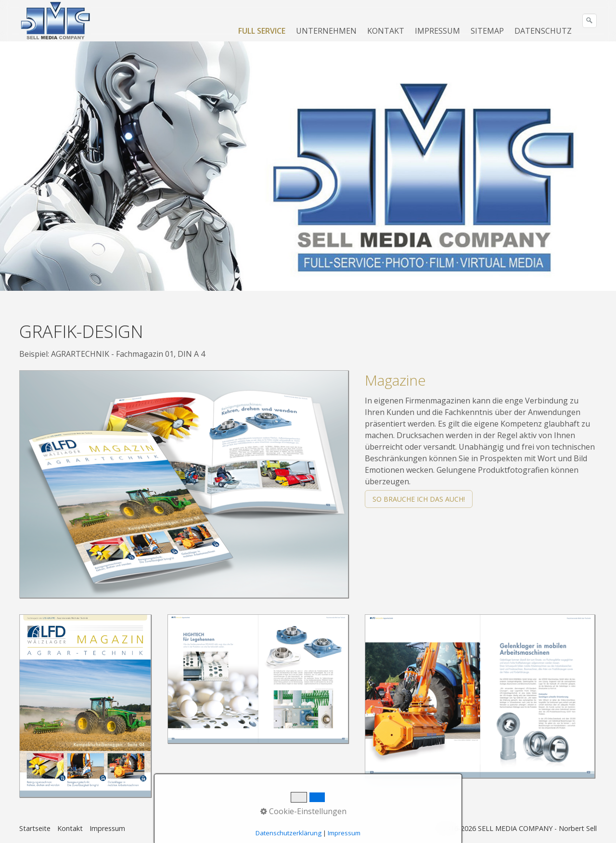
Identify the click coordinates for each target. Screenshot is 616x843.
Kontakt (70, 828)
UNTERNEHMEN (326, 31)
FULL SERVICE (262, 31)
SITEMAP (487, 31)
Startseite (35, 828)
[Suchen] (590, 21)
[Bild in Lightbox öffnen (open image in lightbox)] (184, 484)
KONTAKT (386, 31)
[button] (419, 499)
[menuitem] (262, 31)
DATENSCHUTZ (543, 31)
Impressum (107, 828)
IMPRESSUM (437, 31)
